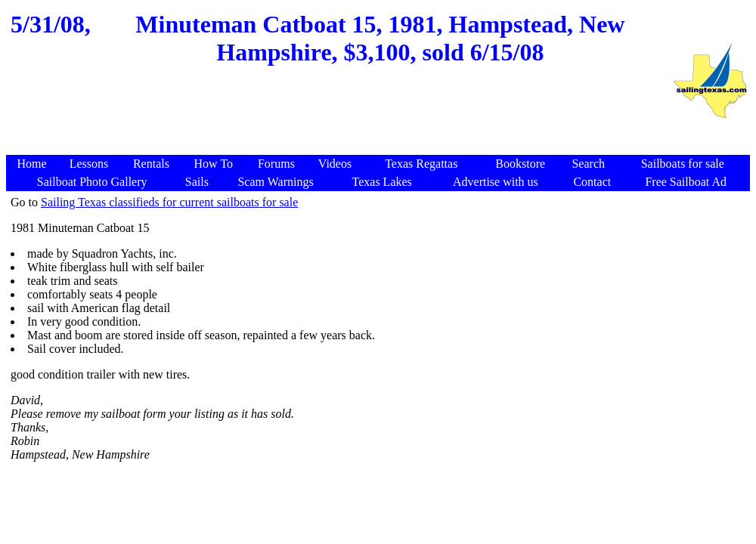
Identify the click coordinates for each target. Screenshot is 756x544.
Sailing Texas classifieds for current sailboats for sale (169, 202)
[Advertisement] (339, 119)
